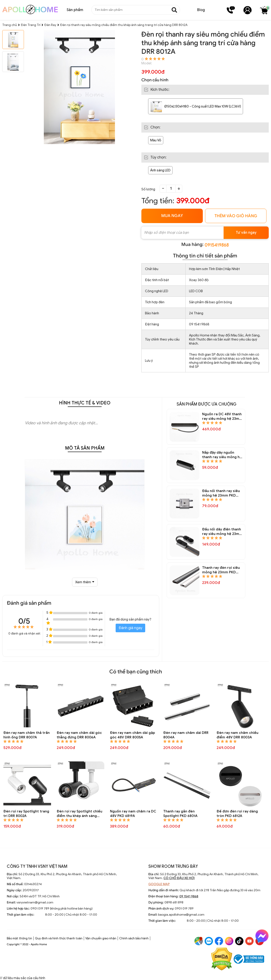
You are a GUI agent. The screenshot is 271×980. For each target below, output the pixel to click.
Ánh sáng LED (160, 170)
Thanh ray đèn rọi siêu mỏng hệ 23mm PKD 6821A (221, 570)
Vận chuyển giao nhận (101, 938)
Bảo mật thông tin (19, 938)
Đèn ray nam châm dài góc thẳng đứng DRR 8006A (79, 735)
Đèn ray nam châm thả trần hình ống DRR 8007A (27, 735)
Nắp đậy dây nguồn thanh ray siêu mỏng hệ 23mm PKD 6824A (222, 455)
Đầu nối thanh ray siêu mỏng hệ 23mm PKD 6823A (221, 493)
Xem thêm (85, 582)
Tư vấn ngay (246, 233)
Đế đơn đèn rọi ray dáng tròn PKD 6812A (237, 814)
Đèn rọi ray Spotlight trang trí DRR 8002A (26, 814)
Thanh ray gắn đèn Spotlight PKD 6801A (180, 814)
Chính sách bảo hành (134, 938)
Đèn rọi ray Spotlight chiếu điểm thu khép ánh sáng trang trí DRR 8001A (79, 814)
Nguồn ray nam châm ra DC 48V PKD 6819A (133, 814)
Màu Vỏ (156, 140)
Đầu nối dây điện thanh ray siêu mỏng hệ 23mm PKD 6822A (222, 532)
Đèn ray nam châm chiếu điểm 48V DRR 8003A (237, 735)
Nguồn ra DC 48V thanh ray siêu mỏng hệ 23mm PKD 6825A (222, 416)
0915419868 (217, 245)
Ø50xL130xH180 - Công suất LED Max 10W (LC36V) (203, 106)
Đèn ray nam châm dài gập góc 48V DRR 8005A (132, 735)
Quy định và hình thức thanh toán (59, 938)
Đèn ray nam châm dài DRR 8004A (186, 735)
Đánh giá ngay (130, 628)
